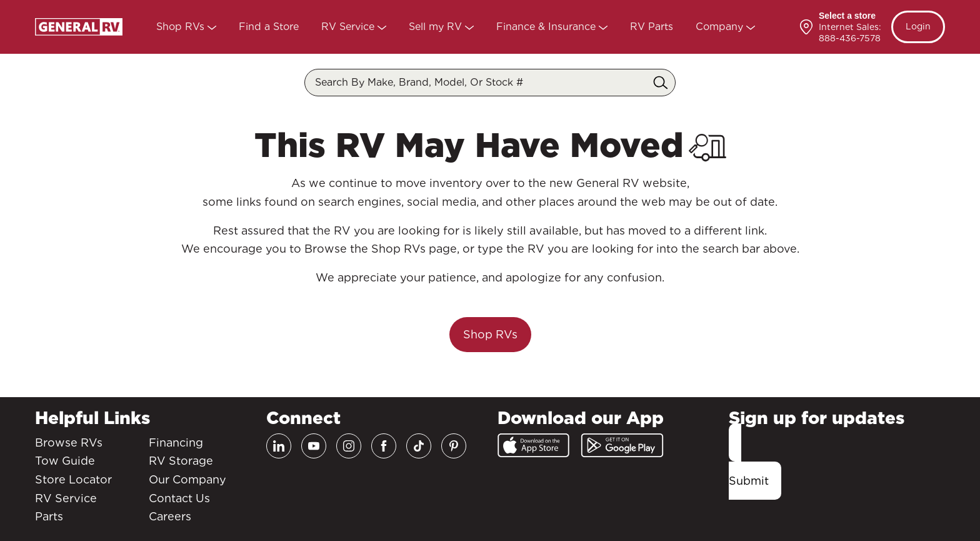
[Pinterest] (454, 446)
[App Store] (533, 445)
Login (918, 26)
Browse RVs (69, 442)
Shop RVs (182, 27)
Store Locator (73, 479)
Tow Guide (65, 461)
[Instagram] (349, 446)
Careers (170, 516)
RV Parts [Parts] (652, 27)
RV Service (349, 27)
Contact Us (179, 498)
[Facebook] (384, 446)
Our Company (187, 479)
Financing (176, 442)
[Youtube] (314, 446)
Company (721, 27)
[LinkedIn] (279, 446)
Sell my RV (437, 27)
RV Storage (181, 461)
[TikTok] (419, 446)
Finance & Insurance (547, 27)
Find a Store (269, 27)
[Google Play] (622, 445)
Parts (49, 516)
